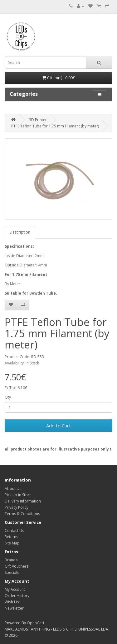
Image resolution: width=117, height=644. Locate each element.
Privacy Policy (17, 507)
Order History (17, 596)
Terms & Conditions (22, 514)
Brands (11, 560)
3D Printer (38, 120)
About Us (13, 489)
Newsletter (14, 608)
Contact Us (14, 531)
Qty (8, 397)
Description (20, 232)
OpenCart (36, 623)
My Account (15, 589)
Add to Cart (58, 425)
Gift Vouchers (17, 566)
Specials (12, 572)
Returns (11, 537)
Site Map (12, 543)
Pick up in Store (18, 495)
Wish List (12, 602)
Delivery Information (23, 501)
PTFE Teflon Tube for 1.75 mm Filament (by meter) (55, 126)
